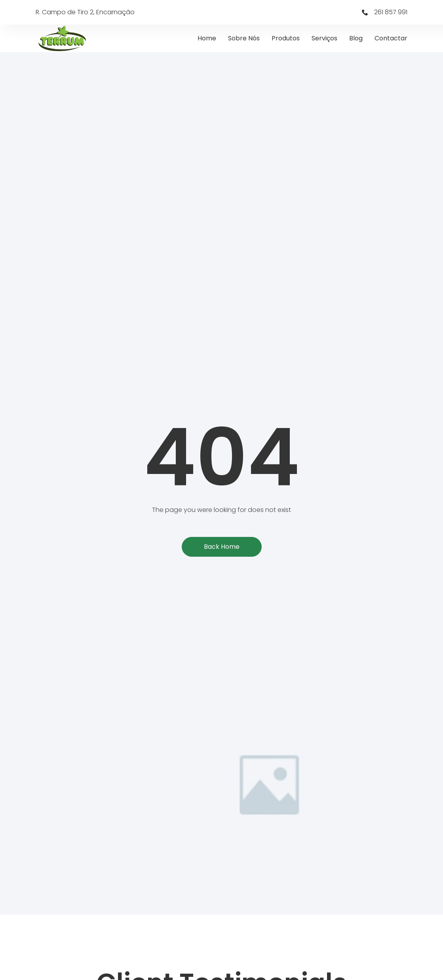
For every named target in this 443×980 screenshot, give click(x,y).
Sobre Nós (244, 38)
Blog (356, 38)
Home (207, 38)
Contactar (391, 38)
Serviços (324, 38)
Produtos (286, 38)
